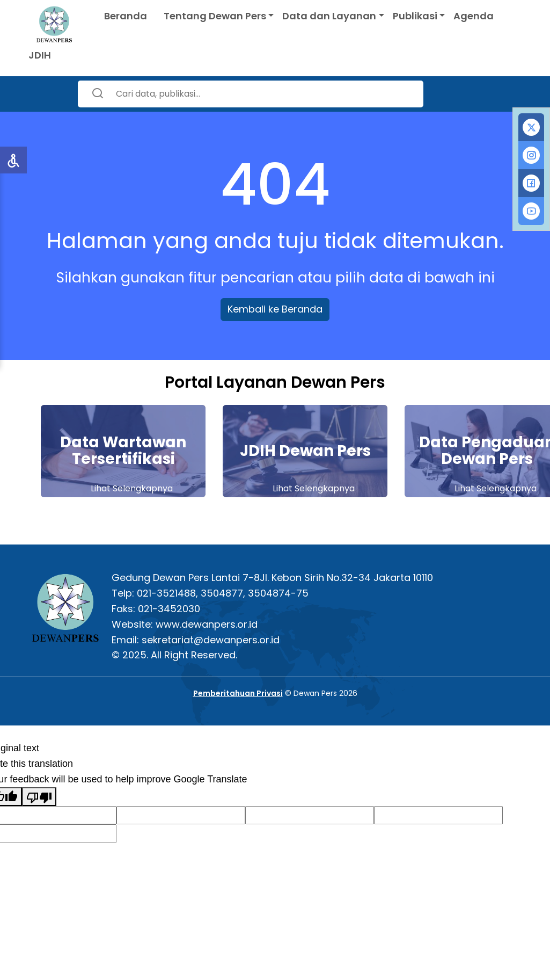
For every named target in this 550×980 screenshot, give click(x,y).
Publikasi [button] (415, 16)
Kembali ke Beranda (275, 309)
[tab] (531, 127)
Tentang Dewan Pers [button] (215, 16)
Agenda (474, 16)
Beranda (126, 16)
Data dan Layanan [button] (329, 16)
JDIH (40, 55)
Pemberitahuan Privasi (238, 693)
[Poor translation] (39, 797)
